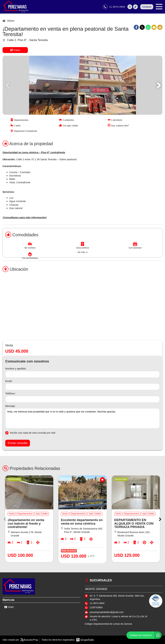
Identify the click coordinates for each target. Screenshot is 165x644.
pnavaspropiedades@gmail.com (107, 612)
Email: (9, 381)
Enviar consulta (18, 443)
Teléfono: (10, 393)
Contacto (147, 7)
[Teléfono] (82, 399)
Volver (8, 21)
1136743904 (96, 607)
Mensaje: (10, 406)
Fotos (15, 50)
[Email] (82, 387)
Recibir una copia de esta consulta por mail (30, 433)
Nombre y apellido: (16, 368)
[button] (158, 85)
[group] (82, 85)
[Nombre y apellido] (82, 374)
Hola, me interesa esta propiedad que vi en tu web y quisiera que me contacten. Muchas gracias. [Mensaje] (82, 418)
